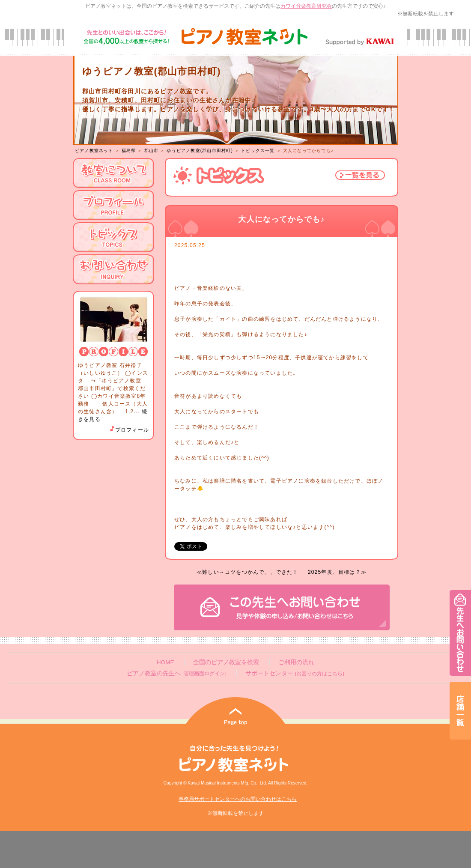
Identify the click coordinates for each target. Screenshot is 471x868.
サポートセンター (295, 673)
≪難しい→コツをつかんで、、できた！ (247, 572)
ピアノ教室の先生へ (176, 673)
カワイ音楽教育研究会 (306, 6)
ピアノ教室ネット (94, 151)
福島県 (129, 151)
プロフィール (129, 430)
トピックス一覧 (258, 151)
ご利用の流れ (296, 662)
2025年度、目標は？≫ (337, 572)
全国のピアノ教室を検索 (226, 662)
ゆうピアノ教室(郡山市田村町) (200, 151)
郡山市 (152, 151)
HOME (165, 662)
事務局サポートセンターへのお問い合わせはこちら (238, 799)
